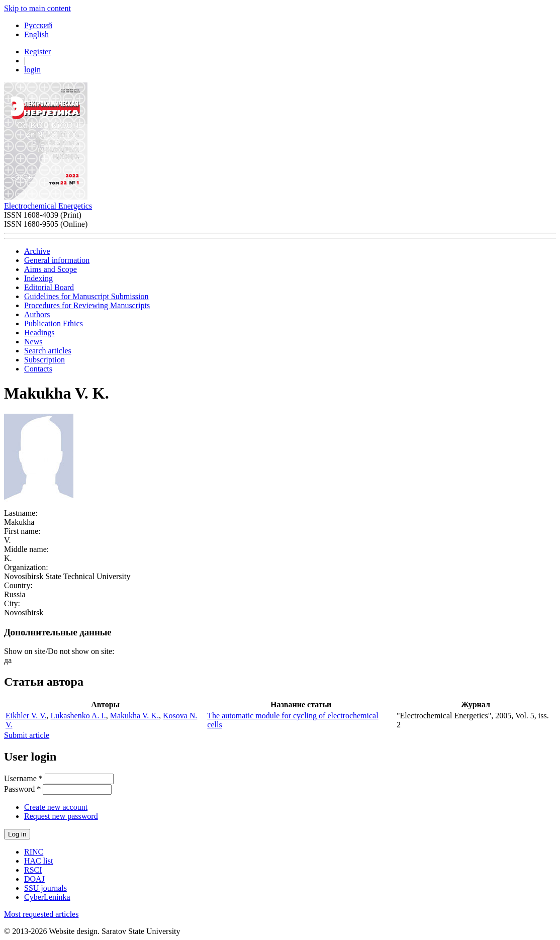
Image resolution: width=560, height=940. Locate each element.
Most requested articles (41, 914)
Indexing (38, 278)
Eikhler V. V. (26, 716)
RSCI (33, 870)
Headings (39, 333)
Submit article (27, 735)
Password (22, 789)
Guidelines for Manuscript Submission (86, 296)
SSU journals (45, 888)
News (33, 342)
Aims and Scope (51, 269)
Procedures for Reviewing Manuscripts (87, 305)
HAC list (38, 861)
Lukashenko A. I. (78, 716)
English (36, 34)
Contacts (38, 369)
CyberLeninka (47, 897)
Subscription (44, 360)
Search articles (48, 351)
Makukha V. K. (134, 716)
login (32, 70)
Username (23, 778)
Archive (37, 251)
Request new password (61, 816)
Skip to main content (37, 8)
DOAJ (34, 879)
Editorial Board (49, 287)
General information (57, 260)
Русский (38, 25)
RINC (34, 852)
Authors (37, 314)
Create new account (56, 807)
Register (37, 52)
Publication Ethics (54, 323)
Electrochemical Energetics (48, 206)
